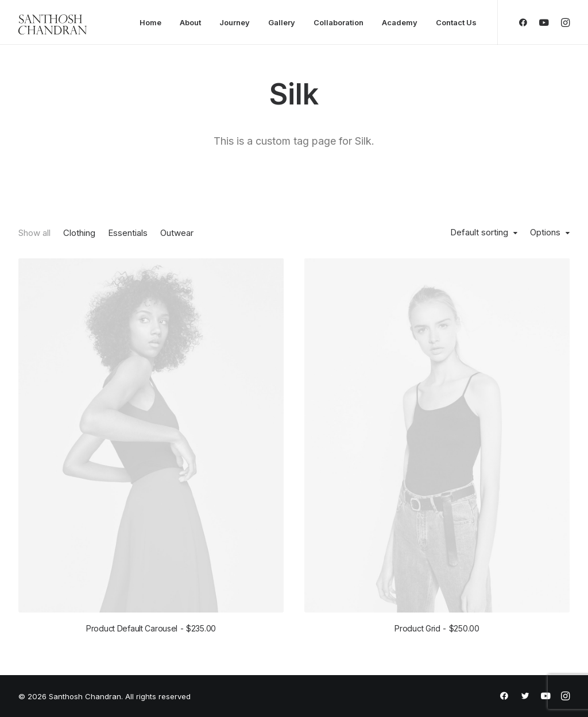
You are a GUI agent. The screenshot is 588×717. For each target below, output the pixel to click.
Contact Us (456, 22)
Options (545, 232)
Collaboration (339, 22)
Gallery (282, 22)
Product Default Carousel (151, 628)
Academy (400, 22)
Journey (235, 22)
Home (150, 22)
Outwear (177, 233)
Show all (34, 233)
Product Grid (437, 628)
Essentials (128, 233)
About (190, 22)
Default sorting (479, 232)
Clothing (79, 233)
